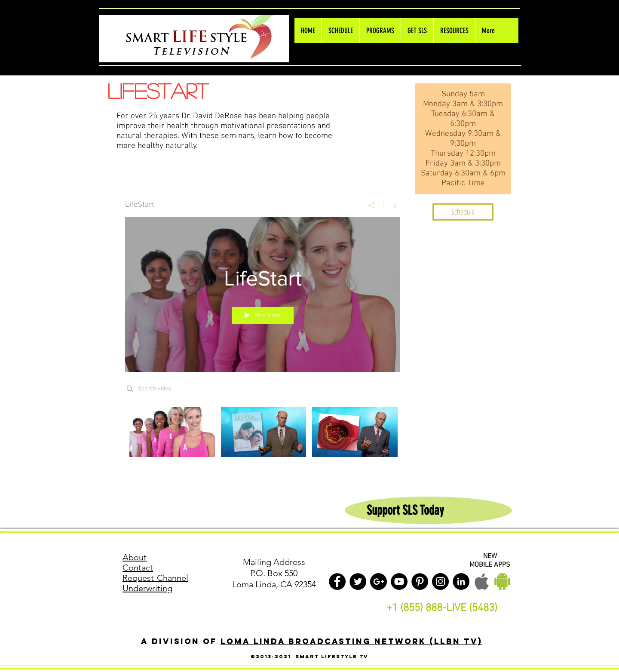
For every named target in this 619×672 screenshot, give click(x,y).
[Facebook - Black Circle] (337, 581)
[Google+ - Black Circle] (378, 581)
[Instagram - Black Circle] (440, 581)
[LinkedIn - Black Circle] (461, 581)
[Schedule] (463, 212)
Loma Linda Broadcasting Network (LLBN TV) (351, 641)
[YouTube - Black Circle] (399, 581)
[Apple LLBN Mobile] (482, 581)
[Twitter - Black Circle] (358, 581)
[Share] (372, 206)
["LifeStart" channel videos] (263, 438)
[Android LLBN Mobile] (502, 581)
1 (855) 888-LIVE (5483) (445, 608)
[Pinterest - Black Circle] (420, 581)
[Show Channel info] (392, 206)
